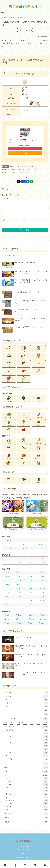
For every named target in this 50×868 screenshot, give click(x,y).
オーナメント (24, 433)
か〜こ (25, 543)
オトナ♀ (31, 566)
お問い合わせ (25, 857)
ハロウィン (24, 459)
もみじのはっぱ (39, 426)
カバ (7, 584)
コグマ (7, 588)
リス (7, 608)
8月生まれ (43, 622)
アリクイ (19, 576)
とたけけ (9, 367)
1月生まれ (7, 618)
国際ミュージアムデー (24, 452)
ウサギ (43, 576)
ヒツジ (31, 600)
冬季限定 (39, 402)
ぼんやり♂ (7, 562)
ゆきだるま (9, 374)
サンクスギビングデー (39, 459)
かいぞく (9, 352)
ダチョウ (43, 592)
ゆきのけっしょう (9, 433)
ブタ (43, 600)
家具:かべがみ (25, 173)
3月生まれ (31, 618)
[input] (25, 259)
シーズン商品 (9, 402)
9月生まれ (7, 626)
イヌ (31, 576)
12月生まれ (43, 626)
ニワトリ (31, 596)
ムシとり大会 (24, 444)
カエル (43, 580)
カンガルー (19, 584)
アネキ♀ (43, 566)
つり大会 (9, 444)
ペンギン (7, 604)
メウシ (19, 604)
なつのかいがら (39, 418)
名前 (3, 223)
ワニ (31, 608)
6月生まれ (19, 622)
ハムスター (19, 600)
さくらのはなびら (24, 418)
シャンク (9, 359)
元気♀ (19, 566)
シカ (7, 592)
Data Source (25, 849)
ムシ (9, 483)
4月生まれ (43, 618)
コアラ (43, 584)
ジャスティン (39, 352)
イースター (39, 444)
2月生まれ (19, 618)
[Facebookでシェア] (23, 30)
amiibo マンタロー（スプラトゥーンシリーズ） (23, 140)
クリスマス (9, 467)
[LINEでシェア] (31, 30)
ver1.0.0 (13, 167)
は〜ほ (41, 547)
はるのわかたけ (9, 418)
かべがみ (5, 167)
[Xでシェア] (19, 30)
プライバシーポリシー (25, 853)
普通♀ (7, 566)
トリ (19, 596)
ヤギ (31, 604)
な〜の (25, 547)
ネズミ (7, 600)
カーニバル (39, 467)
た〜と (9, 547)
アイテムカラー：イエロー (26, 167)
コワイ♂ (31, 562)
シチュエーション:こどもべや (28, 170)
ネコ (43, 596)
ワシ (19, 608)
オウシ (19, 580)
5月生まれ (7, 622)
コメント (6, 198)
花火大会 (9, 459)
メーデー (9, 452)
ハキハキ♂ (19, 562)
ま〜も (9, 551)
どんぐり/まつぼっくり (9, 426)
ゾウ (19, 592)
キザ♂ (43, 562)
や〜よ (25, 551)
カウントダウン (24, 467)
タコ (31, 592)
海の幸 (39, 483)
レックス (9, 382)
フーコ (24, 367)
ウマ (7, 580)
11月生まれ (31, 626)
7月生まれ (31, 622)
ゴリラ (19, 588)
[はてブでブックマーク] (27, 30)
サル (43, 588)
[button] (46, 259)
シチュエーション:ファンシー (11, 173)
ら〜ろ (41, 551)
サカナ (24, 483)
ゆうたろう (39, 367)
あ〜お (9, 543)
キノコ (24, 426)
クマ (31, 584)
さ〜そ (41, 543)
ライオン (43, 604)
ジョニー (24, 359)
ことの (24, 352)
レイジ (39, 374)
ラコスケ (24, 374)
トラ (7, 596)
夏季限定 (24, 402)
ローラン (24, 382)
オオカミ (31, 580)
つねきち (39, 359)
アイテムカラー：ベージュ (10, 170)
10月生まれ (19, 626)
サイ (31, 588)
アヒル (7, 576)
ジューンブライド (39, 452)
